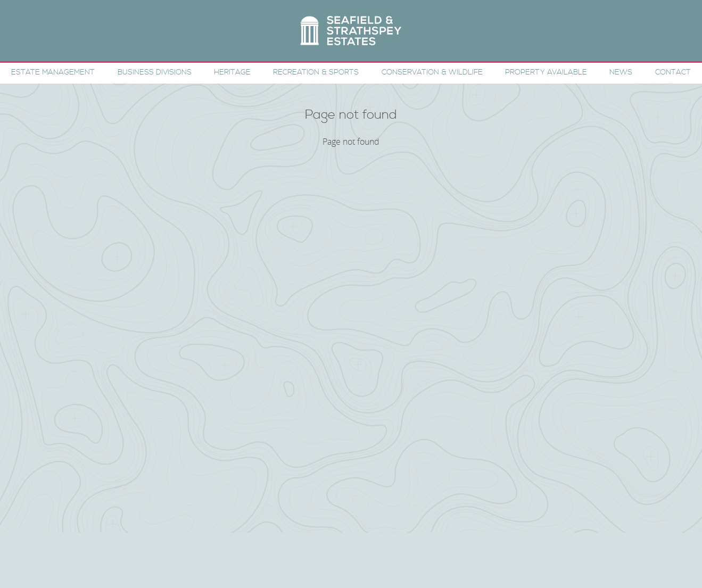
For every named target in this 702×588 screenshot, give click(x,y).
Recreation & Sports (316, 72)
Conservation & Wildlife (432, 72)
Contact (673, 72)
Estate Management (53, 72)
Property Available (546, 72)
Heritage (232, 72)
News (621, 72)
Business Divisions (155, 72)
